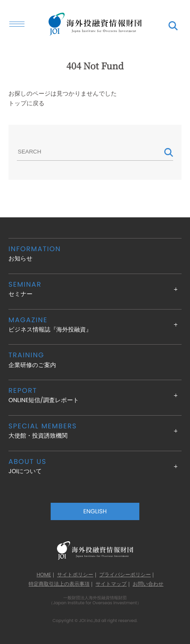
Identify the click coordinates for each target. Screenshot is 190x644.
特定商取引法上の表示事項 (59, 584)
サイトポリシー (75, 575)
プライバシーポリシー (125, 575)
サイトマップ (111, 584)
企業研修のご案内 (95, 360)
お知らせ (95, 253)
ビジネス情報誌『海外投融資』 (95, 325)
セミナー (95, 289)
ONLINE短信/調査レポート (95, 395)
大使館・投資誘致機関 (95, 431)
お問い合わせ (148, 584)
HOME (44, 575)
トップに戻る (27, 103)
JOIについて (95, 466)
